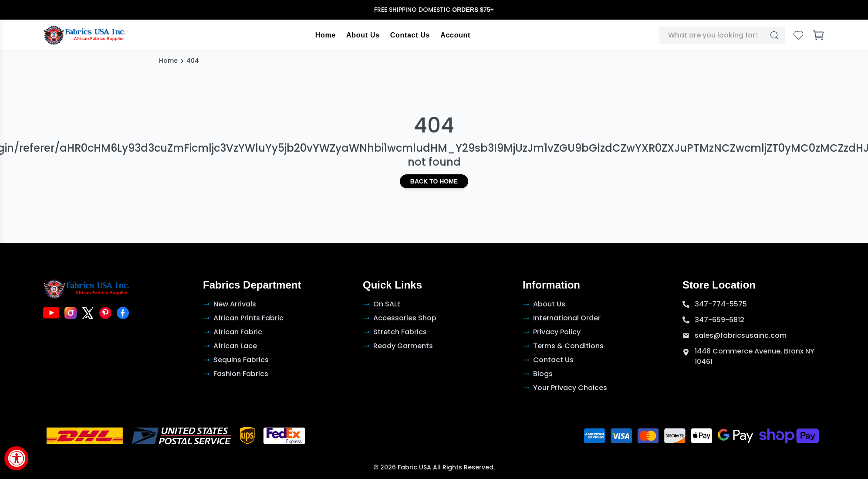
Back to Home (434, 181)
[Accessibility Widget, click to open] (16, 458)
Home (326, 35)
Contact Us (410, 35)
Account (455, 35)
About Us (363, 35)
